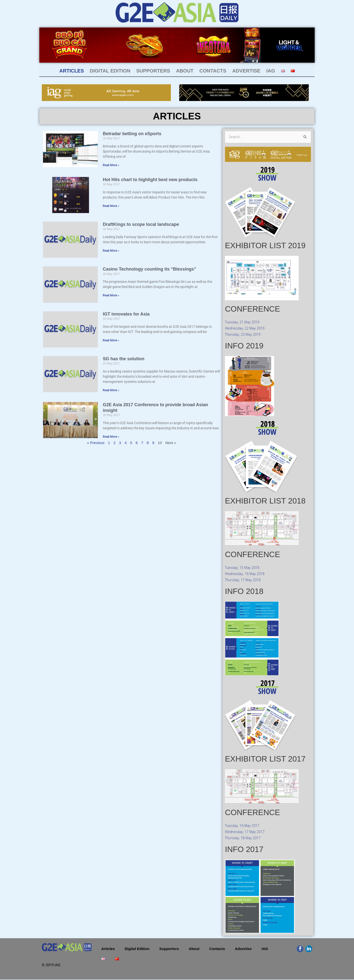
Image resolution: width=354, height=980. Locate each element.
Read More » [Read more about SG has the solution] (111, 390)
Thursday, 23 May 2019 (244, 335)
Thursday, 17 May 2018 (244, 580)
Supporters (153, 71)
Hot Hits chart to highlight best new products (150, 180)
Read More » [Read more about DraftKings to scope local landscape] (111, 251)
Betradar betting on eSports (132, 134)
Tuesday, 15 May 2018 (244, 568)
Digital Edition (110, 71)
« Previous (96, 443)
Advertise (246, 71)
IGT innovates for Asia (126, 314)
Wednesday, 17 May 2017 (247, 832)
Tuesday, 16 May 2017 (244, 826)
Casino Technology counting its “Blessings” (149, 269)
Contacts (213, 71)
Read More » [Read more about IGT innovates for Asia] (111, 340)
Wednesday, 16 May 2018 (247, 574)
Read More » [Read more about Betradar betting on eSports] (111, 165)
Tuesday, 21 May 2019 (244, 322)
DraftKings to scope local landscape (141, 224)
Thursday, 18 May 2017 (244, 838)
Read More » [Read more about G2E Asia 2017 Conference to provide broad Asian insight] (111, 437)
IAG (271, 71)
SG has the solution (124, 359)
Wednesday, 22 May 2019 (247, 329)
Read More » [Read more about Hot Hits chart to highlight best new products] (111, 206)
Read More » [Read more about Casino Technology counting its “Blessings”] (111, 295)
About (185, 71)
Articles (72, 71)
